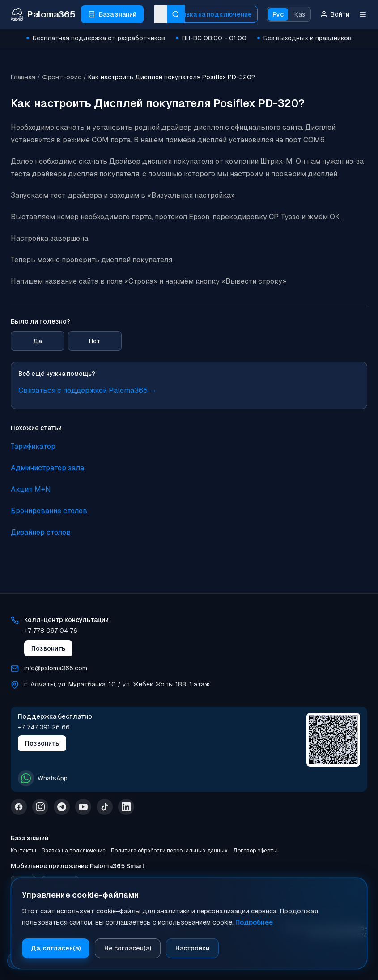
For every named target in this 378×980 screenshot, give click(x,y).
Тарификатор (33, 446)
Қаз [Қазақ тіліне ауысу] (300, 14)
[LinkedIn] (126, 807)
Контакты (23, 851)
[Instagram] (40, 807)
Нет (95, 341)
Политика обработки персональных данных (169, 851)
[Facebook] (19, 807)
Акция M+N (31, 489)
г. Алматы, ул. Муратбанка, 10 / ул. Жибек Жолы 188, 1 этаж (117, 684)
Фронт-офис (62, 77)
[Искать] (176, 14)
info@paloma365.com (56, 668)
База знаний (30, 838)
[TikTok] (105, 807)
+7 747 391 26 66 (44, 727)
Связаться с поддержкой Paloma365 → (87, 390)
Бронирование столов (49, 511)
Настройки (192, 948)
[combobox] (161, 14)
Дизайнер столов (41, 532)
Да (38, 341)
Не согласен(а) (128, 948)
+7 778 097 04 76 (51, 631)
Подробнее (254, 922)
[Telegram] (62, 807)
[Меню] (363, 14)
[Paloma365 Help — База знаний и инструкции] (43, 14)
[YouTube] (83, 807)
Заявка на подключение (213, 14)
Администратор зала (47, 468)
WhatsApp (43, 778)
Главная (23, 77)
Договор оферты (255, 851)
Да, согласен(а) (56, 948)
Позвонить (48, 648)
